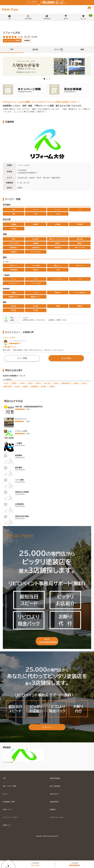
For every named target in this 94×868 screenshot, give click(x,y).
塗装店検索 (28, 17)
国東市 (26, 387)
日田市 (30, 383)
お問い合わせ (54, 794)
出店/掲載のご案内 (9, 802)
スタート (47, 727)
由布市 (18, 387)
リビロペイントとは (56, 817)
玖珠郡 (52, 387)
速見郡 (43, 387)
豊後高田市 (66, 383)
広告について (7, 810)
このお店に (35, 864)
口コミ (59, 50)
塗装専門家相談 (55, 778)
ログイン (6, 794)
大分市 (6, 383)
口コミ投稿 (22, 358)
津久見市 (47, 383)
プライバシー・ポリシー (11, 817)
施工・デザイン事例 (9, 786)
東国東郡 (35, 387)
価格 (82, 49)
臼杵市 (38, 383)
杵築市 (76, 383)
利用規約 (53, 810)
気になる (87, 17)
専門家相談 (47, 17)
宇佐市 (84, 383)
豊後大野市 (8, 387)
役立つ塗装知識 (55, 786)
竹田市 (56, 383)
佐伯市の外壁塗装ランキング (14, 376)
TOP (9, 17)
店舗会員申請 (54, 802)
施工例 (66, 17)
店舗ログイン (7, 825)
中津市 (22, 383)
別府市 (14, 383)
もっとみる (66, 358)
